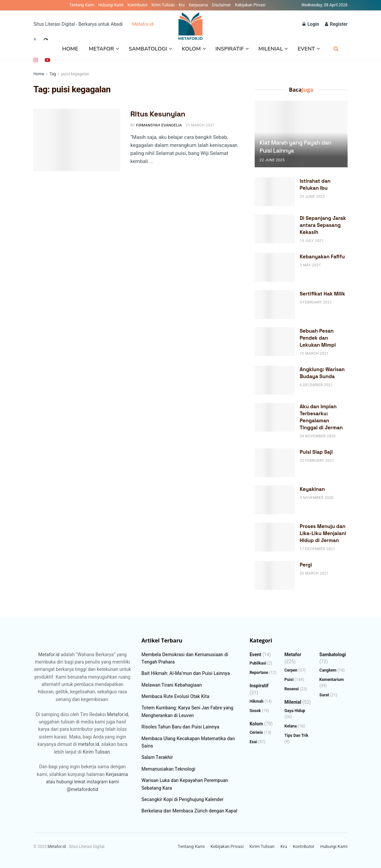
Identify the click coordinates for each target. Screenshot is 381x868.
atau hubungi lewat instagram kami (82, 782)
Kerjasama (198, 5)
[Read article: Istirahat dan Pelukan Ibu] (275, 192)
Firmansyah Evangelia (159, 125)
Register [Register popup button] (336, 24)
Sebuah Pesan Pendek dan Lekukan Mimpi (318, 338)
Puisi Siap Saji (316, 452)
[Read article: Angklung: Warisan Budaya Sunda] (275, 380)
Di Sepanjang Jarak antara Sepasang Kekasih (323, 225)
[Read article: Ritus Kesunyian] (77, 140)
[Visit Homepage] (191, 24)
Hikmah (257, 701)
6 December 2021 (316, 385)
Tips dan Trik (296, 735)
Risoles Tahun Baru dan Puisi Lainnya (180, 727)
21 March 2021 (200, 125)
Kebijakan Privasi (250, 5)
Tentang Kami (82, 5)
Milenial (271, 49)
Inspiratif (230, 49)
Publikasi (258, 663)
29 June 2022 (312, 197)
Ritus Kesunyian (158, 114)
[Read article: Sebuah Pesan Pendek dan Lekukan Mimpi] (275, 342)
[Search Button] (336, 49)
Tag (53, 74)
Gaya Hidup (295, 711)
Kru (182, 5)
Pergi (306, 565)
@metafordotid (83, 790)
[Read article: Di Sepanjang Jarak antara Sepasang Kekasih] (275, 229)
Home (70, 49)
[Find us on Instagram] (36, 60)
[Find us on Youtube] (47, 60)
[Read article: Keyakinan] (275, 500)
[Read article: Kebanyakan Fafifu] (275, 267)
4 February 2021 (316, 302)
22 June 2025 (272, 160)
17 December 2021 (317, 549)
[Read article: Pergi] (275, 576)
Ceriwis (256, 732)
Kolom (191, 49)
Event (306, 49)
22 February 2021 (317, 461)
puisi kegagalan (75, 74)
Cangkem (328, 670)
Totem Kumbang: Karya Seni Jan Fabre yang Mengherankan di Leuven (187, 712)
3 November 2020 (317, 498)
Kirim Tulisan (163, 5)
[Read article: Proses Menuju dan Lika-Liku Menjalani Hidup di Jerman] (275, 537)
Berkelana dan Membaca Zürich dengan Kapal (189, 811)
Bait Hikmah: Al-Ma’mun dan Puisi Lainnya (185, 673)
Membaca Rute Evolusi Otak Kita (175, 697)
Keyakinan (312, 489)
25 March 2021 (314, 573)
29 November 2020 (318, 436)
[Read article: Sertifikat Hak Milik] (275, 305)
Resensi (292, 689)
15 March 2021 (314, 354)
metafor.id (88, 744)
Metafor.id (143, 24)
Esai (253, 742)
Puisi (289, 680)
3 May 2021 (310, 265)
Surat (324, 695)
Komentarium (332, 680)
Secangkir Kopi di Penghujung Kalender (182, 800)
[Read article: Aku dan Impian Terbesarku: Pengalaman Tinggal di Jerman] (275, 417)
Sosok (255, 711)
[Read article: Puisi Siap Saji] (275, 463)
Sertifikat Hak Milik (323, 294)
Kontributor (137, 5)
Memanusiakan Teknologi (168, 769)
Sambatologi (148, 49)
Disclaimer (221, 5)
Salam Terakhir (157, 757)
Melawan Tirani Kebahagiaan (171, 685)
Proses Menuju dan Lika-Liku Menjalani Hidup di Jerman (323, 533)
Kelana (291, 726)
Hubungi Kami (111, 5)
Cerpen (291, 670)
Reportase (259, 673)
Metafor (101, 49)
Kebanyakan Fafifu (322, 256)
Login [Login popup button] (311, 24)
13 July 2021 (312, 241)
